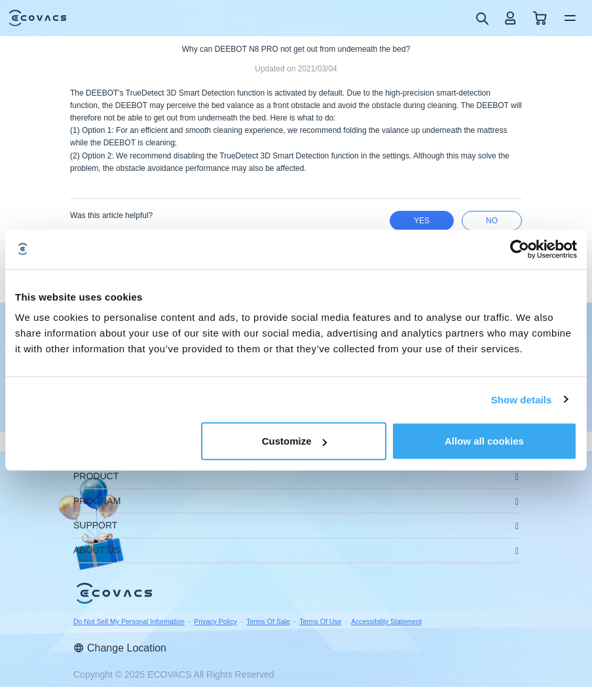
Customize (295, 441)
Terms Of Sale (268, 621)
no (492, 221)
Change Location (120, 648)
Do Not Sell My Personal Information (129, 621)
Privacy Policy (215, 621)
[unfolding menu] (517, 477)
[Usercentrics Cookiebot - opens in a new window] (520, 249)
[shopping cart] (540, 18)
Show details (522, 399)
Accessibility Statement (386, 621)
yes (422, 221)
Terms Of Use (320, 621)
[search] (482, 18)
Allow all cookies (484, 441)
